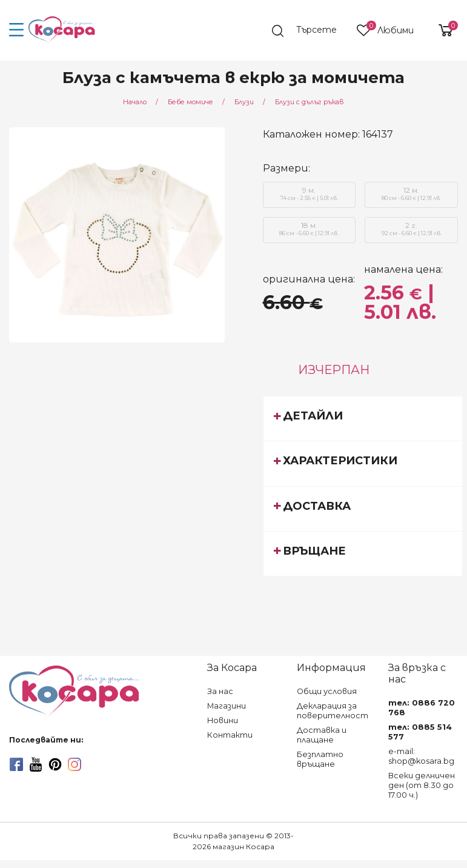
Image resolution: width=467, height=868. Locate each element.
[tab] (363, 418)
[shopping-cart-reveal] (441, 30)
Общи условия (327, 691)
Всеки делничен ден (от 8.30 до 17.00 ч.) (422, 785)
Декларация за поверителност (333, 711)
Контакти (230, 735)
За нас (220, 691)
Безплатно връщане (320, 759)
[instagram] (75, 764)
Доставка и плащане (322, 735)
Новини (223, 720)
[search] (310, 31)
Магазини (227, 706)
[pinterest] (55, 764)
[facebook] (16, 764)
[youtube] (36, 764)
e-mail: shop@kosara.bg (421, 756)
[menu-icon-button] (17, 30)
